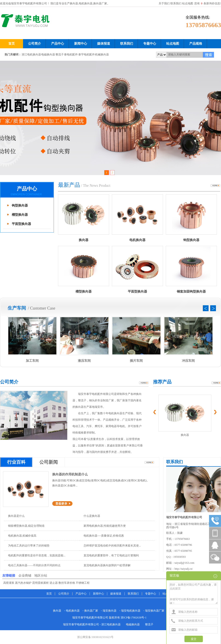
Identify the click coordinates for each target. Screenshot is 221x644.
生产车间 (17, 308)
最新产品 (69, 185)
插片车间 (136, 361)
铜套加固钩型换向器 (191, 292)
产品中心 (27, 189)
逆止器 (54, 583)
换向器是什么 (16, 516)
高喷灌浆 (9, 583)
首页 (49, 594)
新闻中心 (99, 594)
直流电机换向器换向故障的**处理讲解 (107, 565)
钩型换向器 (20, 206)
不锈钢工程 (83, 583)
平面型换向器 (21, 224)
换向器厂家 (91, 611)
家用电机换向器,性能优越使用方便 (105, 526)
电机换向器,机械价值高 (22, 536)
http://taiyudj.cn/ (184, 569)
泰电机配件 (71, 55)
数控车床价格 (67, 583)
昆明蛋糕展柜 (41, 583)
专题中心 (151, 594)
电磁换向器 (48, 55)
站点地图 (188, 3)
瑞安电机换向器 (131, 611)
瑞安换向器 (110, 611)
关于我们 (164, 3)
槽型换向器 (20, 215)
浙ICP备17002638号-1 (134, 618)
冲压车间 (188, 361)
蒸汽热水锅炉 (23, 583)
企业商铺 (25, 576)
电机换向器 (137, 240)
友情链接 (9, 576)
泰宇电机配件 (87, 55)
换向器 (84, 240)
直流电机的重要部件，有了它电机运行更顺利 (111, 555)
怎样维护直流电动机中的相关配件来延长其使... (112, 546)
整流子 (60, 55)
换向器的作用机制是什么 (70, 474)
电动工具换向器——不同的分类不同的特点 (34, 565)
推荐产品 (162, 382)
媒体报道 (116, 594)
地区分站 (41, 576)
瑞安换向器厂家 (155, 611)
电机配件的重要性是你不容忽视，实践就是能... (37, 555)
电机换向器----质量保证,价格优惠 (104, 536)
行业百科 (16, 462)
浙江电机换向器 (31, 55)
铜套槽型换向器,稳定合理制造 (26, 526)
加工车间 (32, 361)
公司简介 (9, 382)
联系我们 (176, 3)
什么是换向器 (92, 516)
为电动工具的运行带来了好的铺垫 (29, 546)
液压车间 (84, 361)
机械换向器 (102, 55)
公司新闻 (49, 462)
